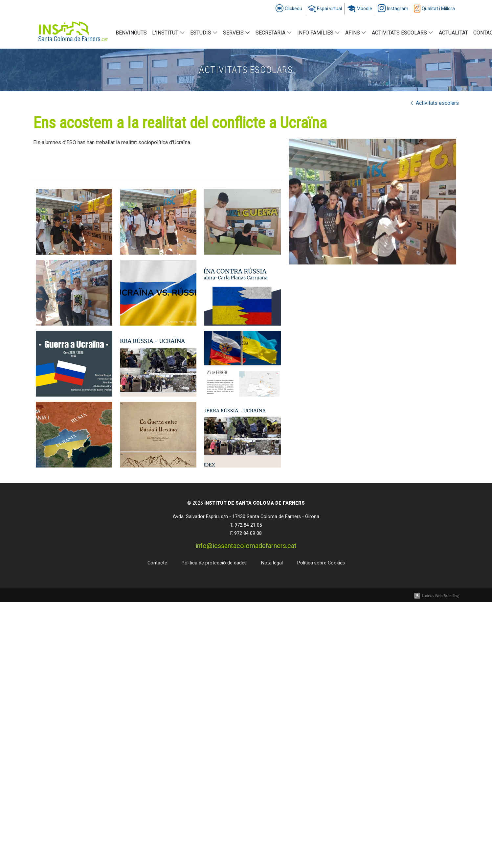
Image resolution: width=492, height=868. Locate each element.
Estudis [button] (204, 33)
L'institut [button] (168, 33)
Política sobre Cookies (321, 563)
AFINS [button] (356, 33)
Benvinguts (131, 33)
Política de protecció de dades (214, 563)
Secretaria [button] (274, 33)
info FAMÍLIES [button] (319, 33)
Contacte (157, 563)
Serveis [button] (237, 33)
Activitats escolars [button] (403, 33)
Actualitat (453, 33)
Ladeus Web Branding (440, 595)
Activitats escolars (434, 103)
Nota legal (272, 563)
